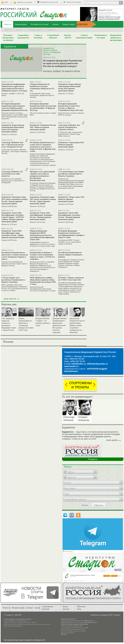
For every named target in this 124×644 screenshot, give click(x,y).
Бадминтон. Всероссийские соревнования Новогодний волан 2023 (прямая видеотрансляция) (13, 128)
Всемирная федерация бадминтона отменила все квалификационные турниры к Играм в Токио (71, 234)
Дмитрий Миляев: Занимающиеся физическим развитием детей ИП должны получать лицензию (60, 325)
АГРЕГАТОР (82, 24)
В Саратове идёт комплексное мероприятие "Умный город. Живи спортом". (70, 134)
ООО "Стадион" (114, 615)
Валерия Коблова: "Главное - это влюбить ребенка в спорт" (43, 322)
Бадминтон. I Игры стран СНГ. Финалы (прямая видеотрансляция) (71, 199)
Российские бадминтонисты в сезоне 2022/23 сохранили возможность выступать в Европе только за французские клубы (43, 147)
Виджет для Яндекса (68, 633)
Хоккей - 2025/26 (68, 36)
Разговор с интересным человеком (8, 38)
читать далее (112, 440)
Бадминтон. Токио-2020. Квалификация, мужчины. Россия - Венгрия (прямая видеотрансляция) (69, 216)
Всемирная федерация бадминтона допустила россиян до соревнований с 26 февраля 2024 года (43, 107)
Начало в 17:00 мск (66, 93)
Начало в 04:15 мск (38, 222)
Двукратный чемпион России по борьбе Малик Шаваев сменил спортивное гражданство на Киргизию (77, 325)
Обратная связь (81, 608)
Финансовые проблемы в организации (116, 38)
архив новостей (10, 299)
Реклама (64, 634)
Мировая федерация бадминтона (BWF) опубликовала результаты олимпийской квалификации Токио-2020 (42, 235)
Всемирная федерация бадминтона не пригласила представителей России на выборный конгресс (63, 63)
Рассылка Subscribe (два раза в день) (73, 629)
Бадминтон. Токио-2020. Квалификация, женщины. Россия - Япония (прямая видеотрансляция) (41, 216)
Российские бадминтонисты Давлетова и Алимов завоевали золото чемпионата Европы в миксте (15, 256)
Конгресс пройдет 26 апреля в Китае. (62, 71)
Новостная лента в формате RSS (72, 626)
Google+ (86, 627)
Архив (37, 608)
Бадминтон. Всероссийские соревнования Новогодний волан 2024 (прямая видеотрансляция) (70, 87)
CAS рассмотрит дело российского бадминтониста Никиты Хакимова (13, 280)
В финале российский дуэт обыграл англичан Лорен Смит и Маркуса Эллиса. (14, 264)
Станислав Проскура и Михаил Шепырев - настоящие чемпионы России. (15, 151)
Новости (8, 24)
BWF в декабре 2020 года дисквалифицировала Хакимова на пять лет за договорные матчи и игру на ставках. (15, 288)
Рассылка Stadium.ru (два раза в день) (73, 631)
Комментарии (21, 24)
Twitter (72, 627)
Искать (85, 505)
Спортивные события (47, 608)
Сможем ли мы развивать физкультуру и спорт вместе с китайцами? (13, 181)
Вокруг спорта (69, 24)
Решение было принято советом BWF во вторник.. (71, 114)
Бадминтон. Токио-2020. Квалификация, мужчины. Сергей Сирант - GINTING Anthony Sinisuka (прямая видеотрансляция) (13, 217)
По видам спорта (35, 30)
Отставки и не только (39, 24)
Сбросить (99, 505)
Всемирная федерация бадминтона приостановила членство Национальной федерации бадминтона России (14, 107)
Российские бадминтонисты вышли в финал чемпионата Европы (70, 255)
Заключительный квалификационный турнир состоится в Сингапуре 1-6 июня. (43, 289)
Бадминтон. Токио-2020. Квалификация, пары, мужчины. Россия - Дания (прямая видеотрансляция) (13, 234)
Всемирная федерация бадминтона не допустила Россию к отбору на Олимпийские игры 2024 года (71, 107)
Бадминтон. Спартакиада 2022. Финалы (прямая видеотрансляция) (71, 145)
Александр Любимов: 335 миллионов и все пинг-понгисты (12, 174)
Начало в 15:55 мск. (38, 206)
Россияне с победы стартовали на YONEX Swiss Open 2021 (71, 279)
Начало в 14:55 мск (9, 134)
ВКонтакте (79, 627)
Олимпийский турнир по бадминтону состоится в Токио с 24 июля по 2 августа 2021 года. (43, 244)
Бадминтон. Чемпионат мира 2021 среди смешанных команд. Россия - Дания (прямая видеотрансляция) (43, 200)
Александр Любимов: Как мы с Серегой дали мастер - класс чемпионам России (13, 145)
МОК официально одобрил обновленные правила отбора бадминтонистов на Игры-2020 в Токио (43, 281)
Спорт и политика (38, 36)
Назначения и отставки (101, 36)
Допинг (55, 24)
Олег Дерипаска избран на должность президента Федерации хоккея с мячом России (9, 324)
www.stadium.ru (9, 626)
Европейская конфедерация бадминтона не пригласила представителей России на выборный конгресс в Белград (14, 87)
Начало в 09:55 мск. (9, 206)
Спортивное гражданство (23, 36)
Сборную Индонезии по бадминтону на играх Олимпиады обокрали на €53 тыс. (42, 87)
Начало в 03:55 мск (66, 222)
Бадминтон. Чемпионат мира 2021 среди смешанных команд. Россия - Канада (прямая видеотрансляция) (15, 200)
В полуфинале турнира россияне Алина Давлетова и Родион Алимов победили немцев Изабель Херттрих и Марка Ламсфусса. (71, 263)
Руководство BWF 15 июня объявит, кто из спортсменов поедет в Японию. (70, 242)
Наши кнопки (66, 608)
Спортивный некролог (53, 36)
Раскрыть (93, 459)
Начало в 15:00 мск (66, 150)
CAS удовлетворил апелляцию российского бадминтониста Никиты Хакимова (71, 174)
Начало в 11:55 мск (9, 224)
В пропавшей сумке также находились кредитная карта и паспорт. (42, 95)
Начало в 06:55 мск (9, 240)
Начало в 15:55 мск (38, 132)
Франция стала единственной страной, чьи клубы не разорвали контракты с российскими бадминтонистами (42, 176)
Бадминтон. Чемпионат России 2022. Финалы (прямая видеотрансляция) (43, 127)
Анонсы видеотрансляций (84, 36)
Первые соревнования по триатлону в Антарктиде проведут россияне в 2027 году (26, 324)
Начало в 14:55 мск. (66, 204)
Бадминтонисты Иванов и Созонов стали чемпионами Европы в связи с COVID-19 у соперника (42, 256)
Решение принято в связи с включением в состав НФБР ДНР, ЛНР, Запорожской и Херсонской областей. (15, 116)
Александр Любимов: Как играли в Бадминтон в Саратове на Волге (69, 127)
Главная (8, 30)
